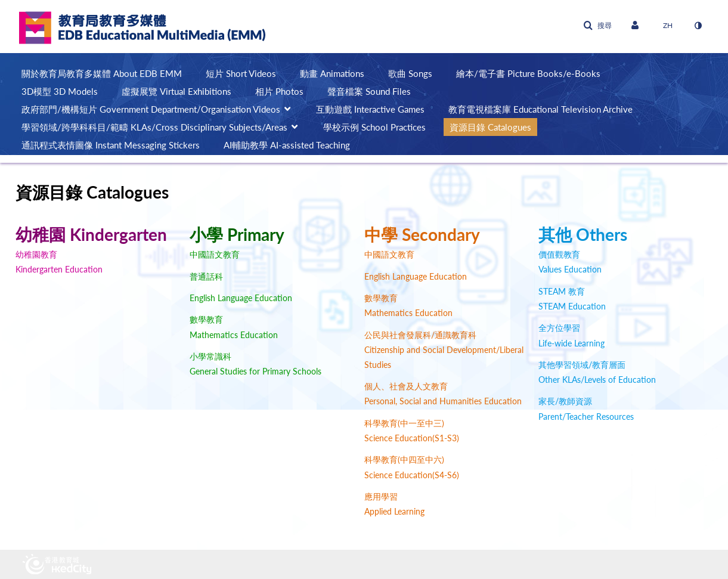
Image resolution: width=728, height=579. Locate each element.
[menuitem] (108, 73)
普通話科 (206, 276)
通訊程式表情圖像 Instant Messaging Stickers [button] (111, 145)
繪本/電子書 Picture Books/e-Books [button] (528, 73)
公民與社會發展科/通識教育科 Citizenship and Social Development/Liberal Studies (444, 350)
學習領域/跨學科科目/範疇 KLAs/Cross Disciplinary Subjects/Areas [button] (154, 127)
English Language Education (241, 298)
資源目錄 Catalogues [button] (490, 127)
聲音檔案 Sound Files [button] (369, 91)
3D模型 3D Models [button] (60, 91)
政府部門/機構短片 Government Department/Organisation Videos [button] (151, 109)
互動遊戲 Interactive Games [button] (370, 109)
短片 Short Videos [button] (241, 73)
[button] (597, 26)
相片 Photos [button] (279, 91)
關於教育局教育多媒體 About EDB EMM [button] (102, 73)
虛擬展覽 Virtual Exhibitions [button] (176, 91)
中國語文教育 (215, 254)
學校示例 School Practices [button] (374, 127)
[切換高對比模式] (698, 26)
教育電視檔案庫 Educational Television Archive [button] (540, 109)
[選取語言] (668, 26)
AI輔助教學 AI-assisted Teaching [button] (287, 145)
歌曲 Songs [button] (410, 73)
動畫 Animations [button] (332, 73)
